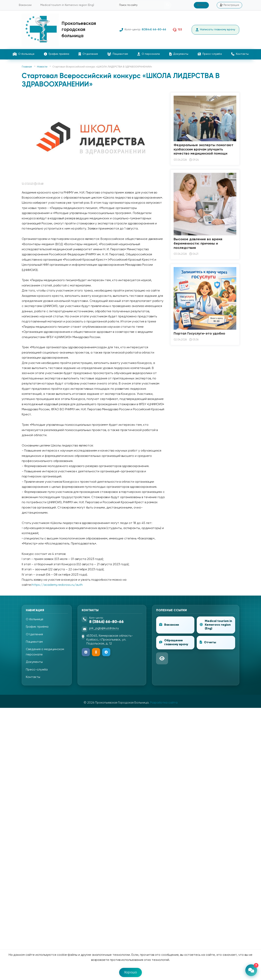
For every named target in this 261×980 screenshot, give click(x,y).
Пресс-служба (210, 54)
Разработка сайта (164, 703)
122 (180, 30)
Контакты (240, 54)
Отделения (88, 54)
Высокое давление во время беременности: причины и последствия (198, 243)
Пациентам (118, 54)
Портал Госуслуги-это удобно (199, 334)
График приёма (57, 54)
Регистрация (229, 5)
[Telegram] (106, 652)
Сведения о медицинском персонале (45, 652)
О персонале (149, 54)
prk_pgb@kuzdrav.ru (104, 628)
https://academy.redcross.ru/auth (57, 585)
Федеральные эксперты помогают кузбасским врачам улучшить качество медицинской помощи (203, 149)
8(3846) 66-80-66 (154, 30)
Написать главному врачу (215, 30)
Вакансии (25, 5)
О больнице (24, 54)
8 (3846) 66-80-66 (106, 622)
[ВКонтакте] (86, 652)
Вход (201, 5)
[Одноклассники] (96, 652)
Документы (179, 54)
